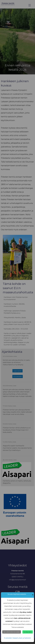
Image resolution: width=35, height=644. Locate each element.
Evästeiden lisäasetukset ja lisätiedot (18, 638)
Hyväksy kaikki (28, 632)
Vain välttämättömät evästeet (12, 632)
